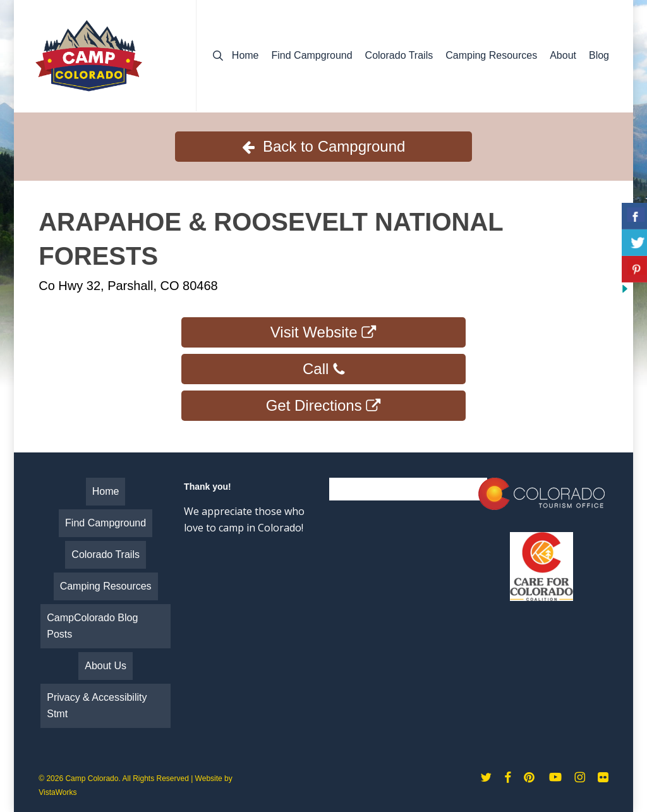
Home (106, 491)
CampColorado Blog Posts (92, 626)
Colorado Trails (106, 554)
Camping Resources (106, 586)
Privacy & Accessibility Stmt (97, 706)
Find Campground (106, 523)
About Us (106, 666)
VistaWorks (57, 792)
